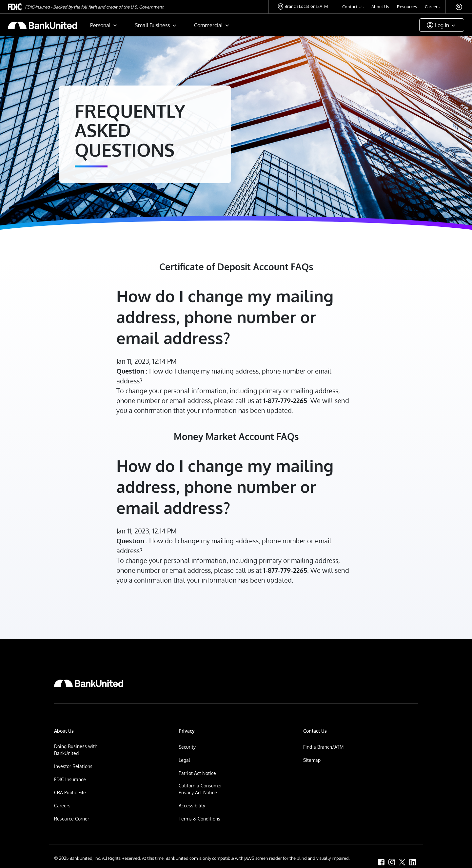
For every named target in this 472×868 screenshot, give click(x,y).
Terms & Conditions (199, 819)
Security (187, 747)
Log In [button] (442, 25)
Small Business (152, 25)
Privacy (187, 731)
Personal (100, 25)
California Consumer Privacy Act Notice (200, 789)
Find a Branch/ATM (323, 747)
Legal (184, 760)
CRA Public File (70, 792)
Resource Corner (72, 819)
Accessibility (192, 806)
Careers (432, 7)
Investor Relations (73, 766)
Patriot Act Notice (197, 773)
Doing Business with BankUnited (76, 750)
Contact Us (353, 7)
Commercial (208, 25)
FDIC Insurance (70, 779)
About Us (380, 7)
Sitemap (312, 760)
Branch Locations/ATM (306, 6)
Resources (407, 7)
